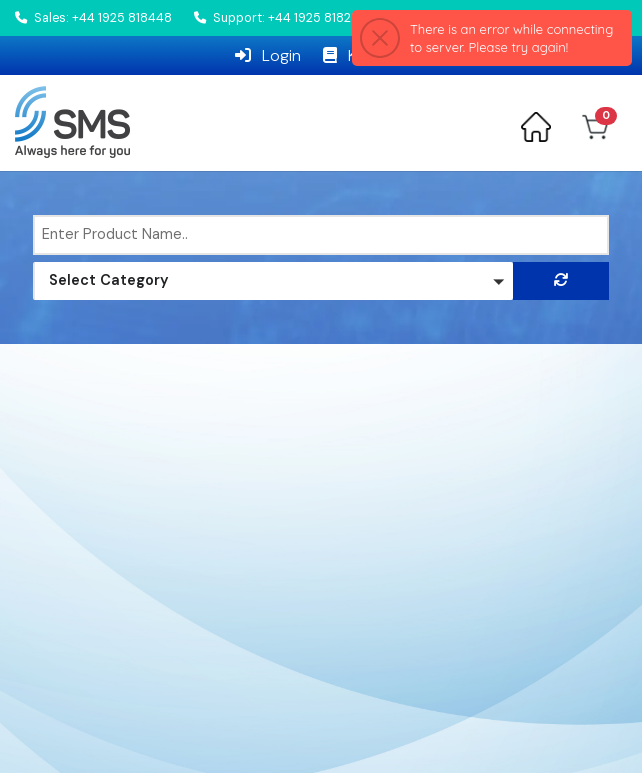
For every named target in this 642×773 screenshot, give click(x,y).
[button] (273, 281)
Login (268, 55)
